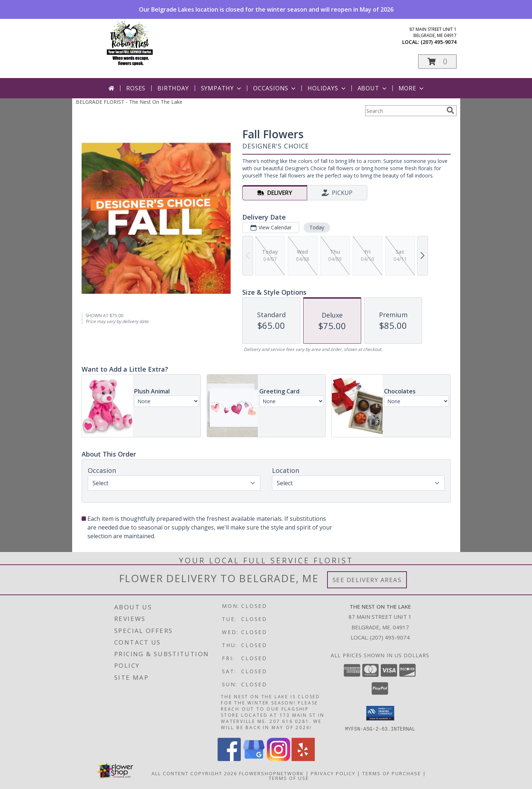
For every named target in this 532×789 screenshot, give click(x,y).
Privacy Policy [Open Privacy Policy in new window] (333, 773)
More (412, 88)
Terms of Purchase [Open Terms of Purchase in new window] (392, 773)
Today (316, 227)
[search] (450, 110)
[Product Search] (404, 111)
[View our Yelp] (303, 759)
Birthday (173, 88)
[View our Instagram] (279, 759)
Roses (136, 88)
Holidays (327, 88)
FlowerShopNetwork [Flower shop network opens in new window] (271, 773)
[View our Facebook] (229, 759)
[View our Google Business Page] (254, 759)
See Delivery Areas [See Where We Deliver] (367, 580)
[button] (437, 62)
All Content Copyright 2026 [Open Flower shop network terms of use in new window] (194, 773)
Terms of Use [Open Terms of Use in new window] (289, 778)
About (373, 88)
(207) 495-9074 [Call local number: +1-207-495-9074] (439, 42)
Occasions (275, 88)
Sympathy (222, 88)
